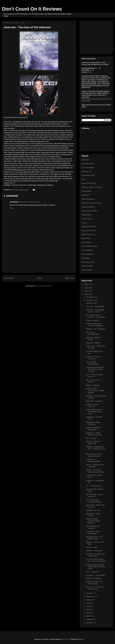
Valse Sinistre (87, 270)
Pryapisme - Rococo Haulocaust (93, 358)
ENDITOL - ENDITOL (94, 578)
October (89, 593)
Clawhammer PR (88, 175)
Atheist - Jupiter (92, 547)
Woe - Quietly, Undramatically (92, 363)
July (88, 603)
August (89, 600)
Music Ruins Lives (88, 231)
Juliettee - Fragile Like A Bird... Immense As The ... (95, 449)
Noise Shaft (86, 238)
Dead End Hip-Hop (89, 183)
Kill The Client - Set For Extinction (95, 495)
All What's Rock (88, 164)
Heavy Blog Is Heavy (89, 211)
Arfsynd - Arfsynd (92, 320)
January (89, 623)
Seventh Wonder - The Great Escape (94, 583)
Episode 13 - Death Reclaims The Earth (94, 434)
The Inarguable (87, 250)
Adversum (85, 160)
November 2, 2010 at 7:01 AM (30, 202)
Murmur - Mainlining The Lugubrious (95, 466)
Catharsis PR (87, 171)
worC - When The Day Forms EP (94, 376)
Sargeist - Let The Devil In (96, 329)
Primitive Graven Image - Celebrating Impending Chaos (95, 567)
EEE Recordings (88, 199)
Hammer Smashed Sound (91, 203)
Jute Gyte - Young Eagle (95, 307)
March (89, 616)
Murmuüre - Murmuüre (94, 401)
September (91, 596)
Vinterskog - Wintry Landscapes (93, 532)
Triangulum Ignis (88, 262)
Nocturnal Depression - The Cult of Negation (94, 325)
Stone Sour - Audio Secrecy (93, 515)
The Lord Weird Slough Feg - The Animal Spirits (96, 560)
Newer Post (9, 278)
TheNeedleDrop (88, 254)
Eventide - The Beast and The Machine (95, 555)
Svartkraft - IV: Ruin (93, 510)
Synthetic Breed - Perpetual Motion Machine (93, 521)
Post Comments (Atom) (44, 286)
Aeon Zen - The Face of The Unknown (95, 588)
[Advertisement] (39, 259)
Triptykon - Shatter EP (94, 551)
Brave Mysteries (88, 168)
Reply (12, 208)
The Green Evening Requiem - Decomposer (96, 316)
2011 (86, 291)
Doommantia (86, 191)
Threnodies (86, 258)
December (90, 297)
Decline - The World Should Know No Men (95, 471)
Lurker (84, 223)
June (88, 606)
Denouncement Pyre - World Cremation (94, 455)
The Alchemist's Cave (90, 246)
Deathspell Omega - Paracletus (93, 423)
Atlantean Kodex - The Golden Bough (94, 538)
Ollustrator (66, 639)
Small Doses (86, 242)
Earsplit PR (86, 195)
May (88, 610)
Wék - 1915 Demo (93, 572)
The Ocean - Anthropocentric (93, 333)
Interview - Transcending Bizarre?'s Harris (95, 311)
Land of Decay (87, 219)
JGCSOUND (86, 215)
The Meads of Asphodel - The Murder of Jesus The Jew (95, 369)
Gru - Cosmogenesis (94, 486)
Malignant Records (89, 227)
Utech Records (87, 266)
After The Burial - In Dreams (93, 381)
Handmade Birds (88, 207)
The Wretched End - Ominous (93, 527)
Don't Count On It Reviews (32, 9)
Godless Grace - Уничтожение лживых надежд (95, 391)
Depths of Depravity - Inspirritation (94, 429)
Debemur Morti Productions (92, 187)
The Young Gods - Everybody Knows (93, 501)
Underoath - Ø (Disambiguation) (93, 460)
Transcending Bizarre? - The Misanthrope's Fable (95, 412)
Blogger (81, 639)
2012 (86, 288)
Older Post (70, 278)
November (90, 300)
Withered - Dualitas (93, 343)
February (90, 619)
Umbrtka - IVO (91, 303)
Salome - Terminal (93, 385)
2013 (86, 284)
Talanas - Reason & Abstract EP (93, 442)
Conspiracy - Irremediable (95, 575)
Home (39, 278)
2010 (86, 294)
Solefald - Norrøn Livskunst (92, 405)
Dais (83, 179)
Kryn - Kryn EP (91, 438)
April (88, 613)
